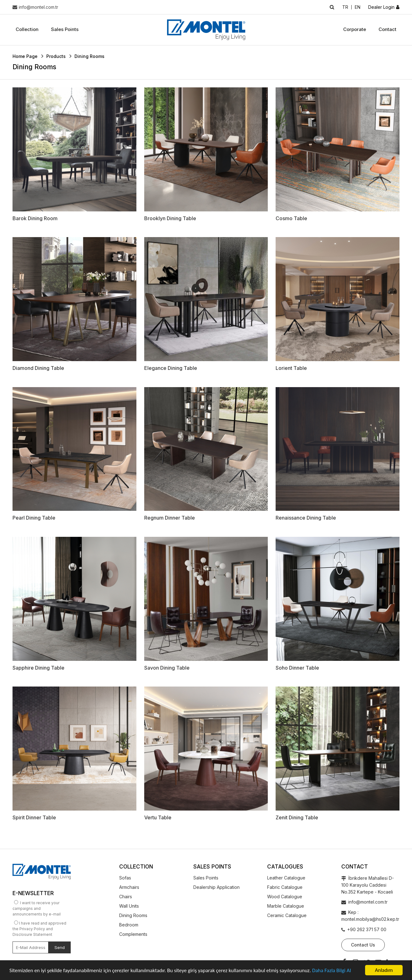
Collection (27, 29)
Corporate (355, 29)
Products (56, 56)
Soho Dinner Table (297, 668)
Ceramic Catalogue (287, 915)
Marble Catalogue (286, 906)
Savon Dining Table (167, 668)
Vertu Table (158, 817)
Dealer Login (381, 7)
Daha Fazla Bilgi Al (332, 971)
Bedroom (129, 925)
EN (358, 7)
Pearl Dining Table (34, 518)
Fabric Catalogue (285, 887)
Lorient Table (291, 368)
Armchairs (129, 887)
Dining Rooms (133, 915)
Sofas (125, 878)
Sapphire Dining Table (38, 668)
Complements (133, 934)
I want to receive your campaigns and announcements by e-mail (37, 908)
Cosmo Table (291, 218)
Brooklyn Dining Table (170, 218)
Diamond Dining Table (38, 368)
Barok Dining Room (35, 218)
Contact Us (363, 945)
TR (345, 7)
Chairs (126, 897)
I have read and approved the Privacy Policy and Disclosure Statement (39, 929)
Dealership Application (216, 887)
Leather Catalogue (286, 878)
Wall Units (129, 906)
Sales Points (65, 29)
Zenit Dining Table (297, 817)
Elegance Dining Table (171, 368)
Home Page (25, 56)
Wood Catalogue (285, 897)
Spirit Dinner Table (34, 817)
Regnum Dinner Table (170, 518)
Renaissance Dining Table (306, 518)
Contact (387, 29)
